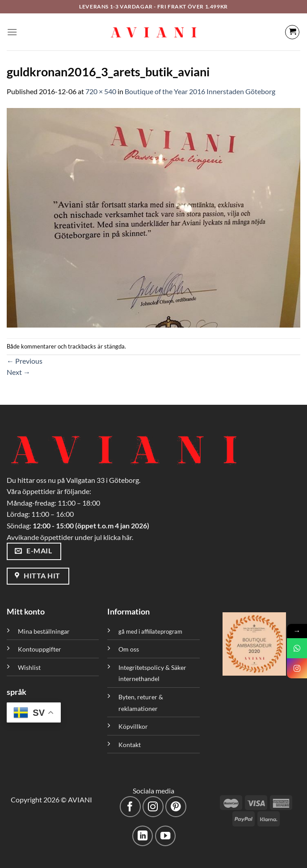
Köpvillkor (133, 726)
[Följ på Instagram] (153, 807)
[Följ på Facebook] (130, 807)
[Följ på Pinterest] (176, 807)
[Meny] (12, 32)
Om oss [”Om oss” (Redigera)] (129, 649)
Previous (25, 361)
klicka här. (118, 537)
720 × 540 (101, 91)
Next (19, 372)
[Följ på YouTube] (166, 836)
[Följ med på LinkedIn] (143, 836)
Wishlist (29, 667)
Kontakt (130, 745)
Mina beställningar (44, 631)
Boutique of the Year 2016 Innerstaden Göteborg (200, 91)
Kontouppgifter (40, 649)
